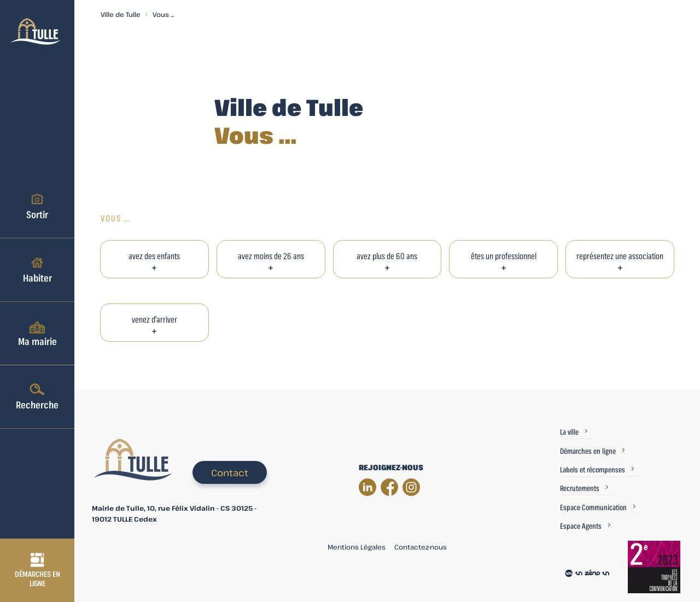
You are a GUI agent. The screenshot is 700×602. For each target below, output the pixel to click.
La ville (569, 432)
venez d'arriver (154, 319)
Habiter (37, 270)
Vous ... (163, 14)
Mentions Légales (357, 547)
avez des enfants (154, 256)
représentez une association (620, 256)
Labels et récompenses (593, 469)
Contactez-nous (421, 547)
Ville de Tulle (121, 14)
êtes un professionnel (504, 256)
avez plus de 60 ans (387, 256)
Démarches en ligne (37, 570)
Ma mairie (37, 333)
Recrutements (580, 488)
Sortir (37, 206)
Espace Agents (581, 526)
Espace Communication (593, 507)
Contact (230, 473)
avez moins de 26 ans (271, 256)
